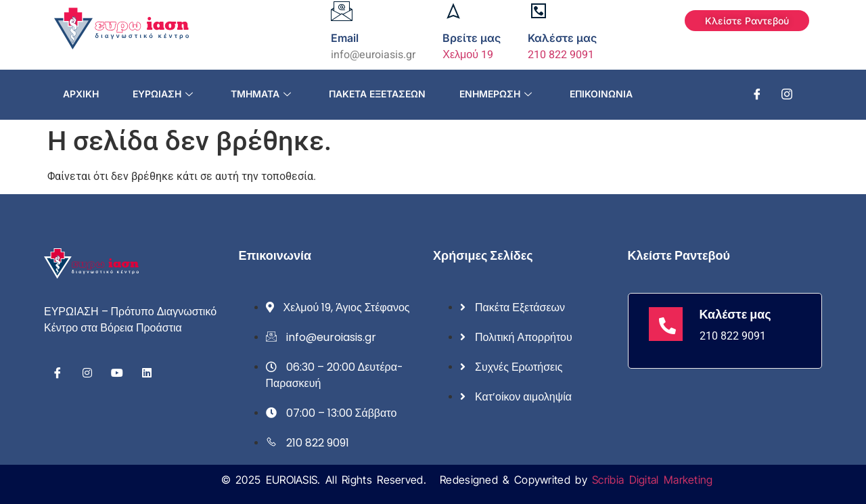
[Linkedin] (147, 373)
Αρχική (81, 94)
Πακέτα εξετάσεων (377, 94)
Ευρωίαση (163, 94)
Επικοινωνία (601, 94)
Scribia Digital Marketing (653, 480)
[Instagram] (787, 95)
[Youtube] (117, 373)
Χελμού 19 (468, 55)
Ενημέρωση (496, 94)
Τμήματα (261, 94)
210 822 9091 (561, 55)
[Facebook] (757, 95)
